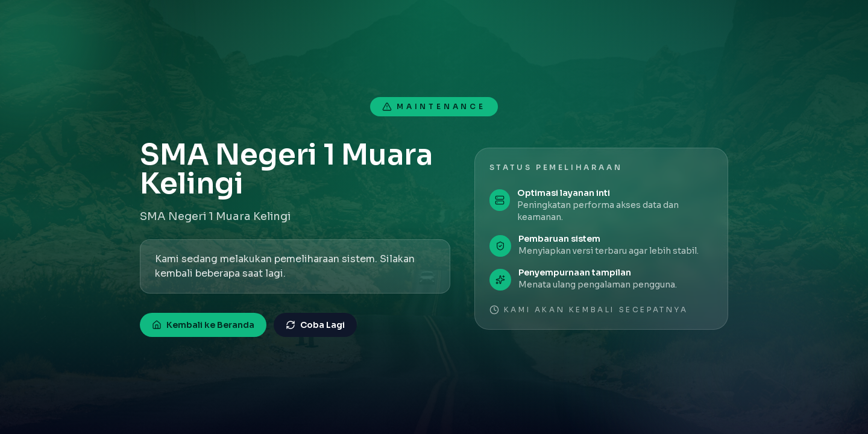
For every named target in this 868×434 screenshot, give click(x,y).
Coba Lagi (315, 325)
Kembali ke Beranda (203, 325)
